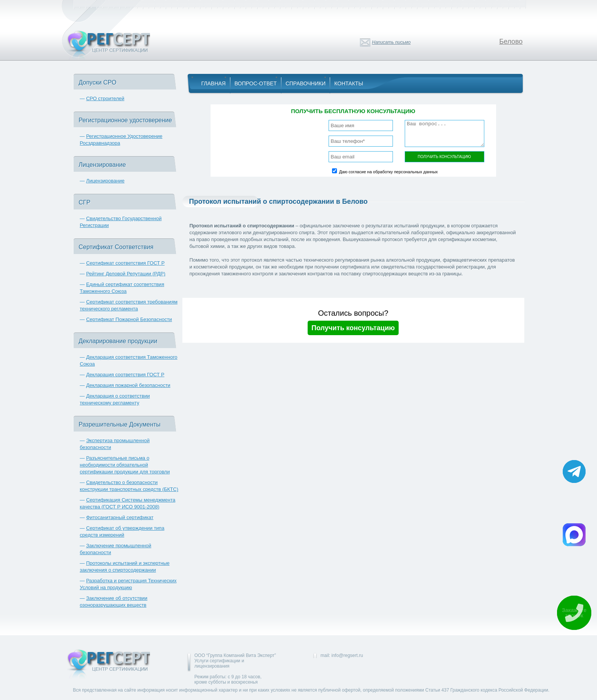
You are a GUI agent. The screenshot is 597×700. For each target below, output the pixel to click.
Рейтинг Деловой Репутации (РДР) (126, 274)
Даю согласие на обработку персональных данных (389, 172)
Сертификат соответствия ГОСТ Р (125, 263)
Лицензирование (105, 181)
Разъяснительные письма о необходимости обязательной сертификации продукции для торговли (125, 465)
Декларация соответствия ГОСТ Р (125, 375)
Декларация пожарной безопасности (128, 385)
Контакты (349, 83)
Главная (214, 83)
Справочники (306, 83)
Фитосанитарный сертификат (120, 517)
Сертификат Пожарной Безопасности (129, 319)
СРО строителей (105, 98)
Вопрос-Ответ (256, 83)
